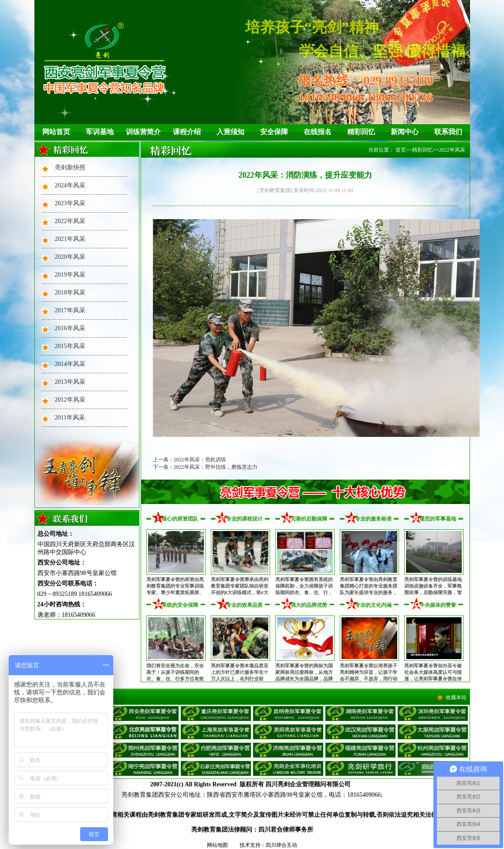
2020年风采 (70, 257)
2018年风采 (70, 293)
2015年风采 (70, 346)
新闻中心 (405, 132)
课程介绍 (187, 132)
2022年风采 (70, 221)
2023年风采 (70, 203)
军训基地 (100, 132)
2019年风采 (70, 275)
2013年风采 (70, 382)
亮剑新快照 (70, 167)
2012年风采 (70, 400)
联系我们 (448, 132)
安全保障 (274, 132)
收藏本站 (456, 697)
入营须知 (230, 132)
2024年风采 (70, 185)
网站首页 (56, 132)
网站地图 (217, 845)
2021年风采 (70, 239)
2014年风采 (70, 364)
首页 (401, 150)
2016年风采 (70, 328)
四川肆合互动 (281, 845)
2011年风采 (70, 418)
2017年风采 (70, 310)
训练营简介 (143, 132)
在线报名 (318, 132)
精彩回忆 (361, 132)
